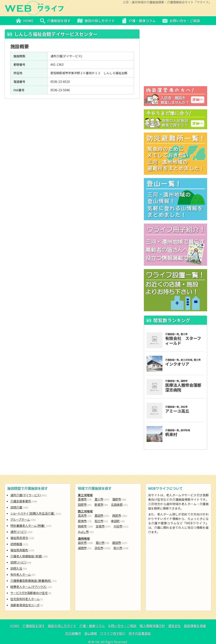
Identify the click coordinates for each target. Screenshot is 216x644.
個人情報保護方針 (152, 626)
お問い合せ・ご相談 (122, 626)
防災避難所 (73, 633)
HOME (15, 626)
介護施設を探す (34, 626)
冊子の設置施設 (140, 633)
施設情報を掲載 (195, 626)
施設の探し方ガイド (62, 626)
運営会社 (174, 626)
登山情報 (91, 633)
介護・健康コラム (92, 626)
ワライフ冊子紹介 (113, 633)
